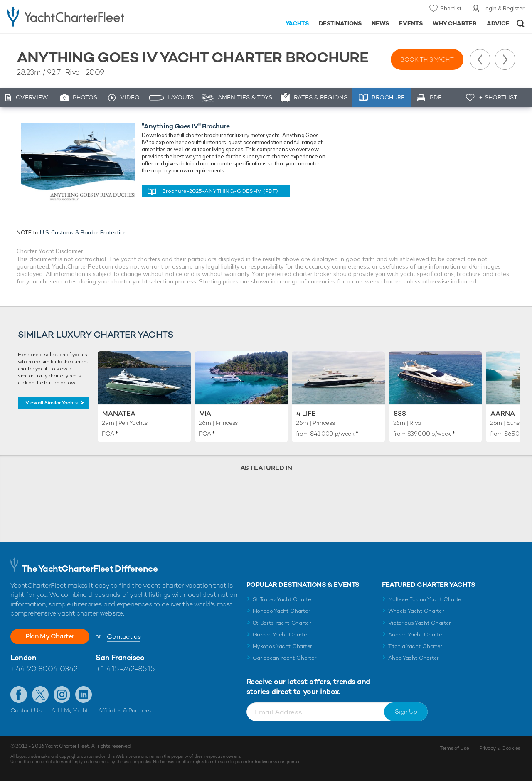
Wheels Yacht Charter (416, 611)
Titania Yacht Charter (415, 646)
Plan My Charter (50, 636)
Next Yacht (505, 59)
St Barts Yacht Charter (282, 623)
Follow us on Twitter (40, 695)
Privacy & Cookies (500, 748)
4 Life (306, 413)
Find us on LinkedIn (84, 695)
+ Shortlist (498, 97)
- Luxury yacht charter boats (83, 17)
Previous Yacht (480, 59)
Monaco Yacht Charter (282, 611)
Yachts (297, 23)
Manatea (119, 413)
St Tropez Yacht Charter (283, 599)
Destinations (340, 23)
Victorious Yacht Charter (420, 623)
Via (205, 413)
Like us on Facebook (19, 695)
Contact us (124, 637)
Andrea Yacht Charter (416, 634)
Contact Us (26, 710)
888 (400, 413)
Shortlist (451, 8)
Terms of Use (454, 748)
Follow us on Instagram (62, 695)
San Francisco (120, 657)
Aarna (503, 413)
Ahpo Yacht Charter (414, 658)
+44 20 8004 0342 (44, 669)
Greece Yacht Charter (281, 634)
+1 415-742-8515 (125, 669)
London (23, 657)
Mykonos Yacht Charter (282, 646)
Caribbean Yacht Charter (285, 658)
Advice (498, 23)
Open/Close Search (521, 23)
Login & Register (504, 8)
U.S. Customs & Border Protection (83, 232)
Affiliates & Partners (124, 710)
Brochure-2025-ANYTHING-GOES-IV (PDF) (220, 191)
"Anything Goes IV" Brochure (186, 126)
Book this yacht (427, 59)
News (380, 23)
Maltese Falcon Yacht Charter (426, 599)
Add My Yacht (70, 710)
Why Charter (455, 23)
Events (411, 23)
